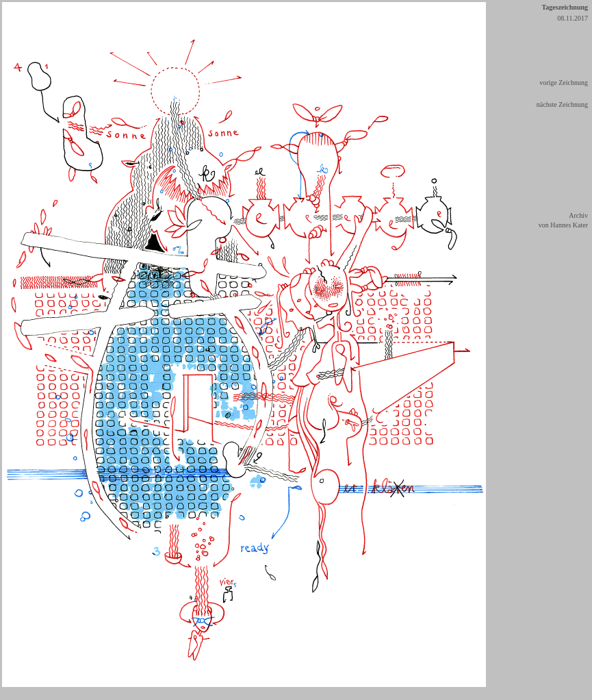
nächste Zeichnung (562, 104)
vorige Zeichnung (564, 83)
